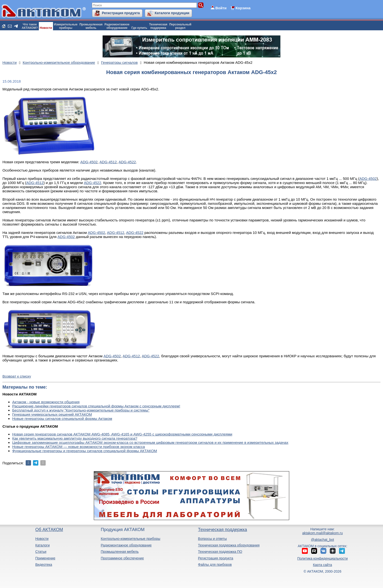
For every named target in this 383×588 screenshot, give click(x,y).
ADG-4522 (127, 162)
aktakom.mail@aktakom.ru (322, 533)
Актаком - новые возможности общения (46, 402)
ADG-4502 (89, 162)
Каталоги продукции (172, 13)
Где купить (139, 28)
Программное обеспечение (122, 558)
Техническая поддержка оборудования (229, 545)
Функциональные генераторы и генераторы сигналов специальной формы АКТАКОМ (85, 451)
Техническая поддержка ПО (220, 552)
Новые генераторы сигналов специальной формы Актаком (62, 419)
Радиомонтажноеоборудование (117, 26)
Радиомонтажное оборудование (126, 545)
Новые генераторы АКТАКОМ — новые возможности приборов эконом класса (79, 447)
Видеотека (44, 565)
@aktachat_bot (322, 540)
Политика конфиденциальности (323, 558)
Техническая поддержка (223, 530)
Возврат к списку (17, 376)
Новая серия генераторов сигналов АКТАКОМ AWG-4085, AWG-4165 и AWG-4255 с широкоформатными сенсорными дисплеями (122, 434)
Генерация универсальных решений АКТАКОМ (52, 414)
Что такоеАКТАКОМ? (30, 26)
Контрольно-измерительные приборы (130, 539)
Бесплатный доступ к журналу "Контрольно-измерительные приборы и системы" (81, 410)
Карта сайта (322, 565)
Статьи (41, 552)
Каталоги (42, 545)
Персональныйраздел (180, 26)
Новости (46, 28)
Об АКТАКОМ (49, 530)
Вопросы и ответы (213, 539)
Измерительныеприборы (66, 26)
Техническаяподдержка (158, 26)
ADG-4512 (108, 162)
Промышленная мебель (120, 552)
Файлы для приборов (215, 565)
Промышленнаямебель (91, 26)
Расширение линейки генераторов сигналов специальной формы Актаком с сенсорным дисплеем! (96, 406)
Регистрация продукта (121, 13)
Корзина (243, 8)
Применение (45, 558)
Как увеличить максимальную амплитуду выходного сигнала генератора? (75, 438)
